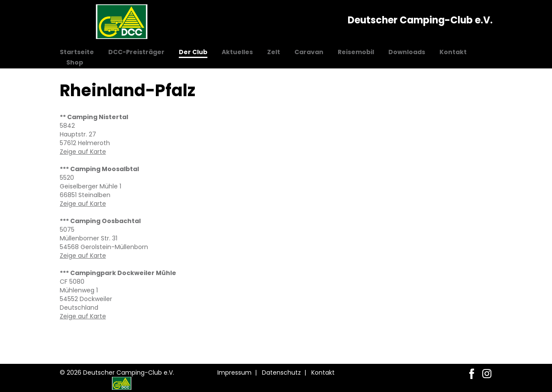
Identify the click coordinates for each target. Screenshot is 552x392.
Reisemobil (356, 52)
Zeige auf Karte (83, 152)
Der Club (193, 52)
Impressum (234, 373)
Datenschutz (281, 373)
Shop (75, 62)
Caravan (309, 52)
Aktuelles (237, 52)
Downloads (407, 52)
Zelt (274, 52)
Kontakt (453, 52)
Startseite (77, 52)
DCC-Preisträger (136, 52)
